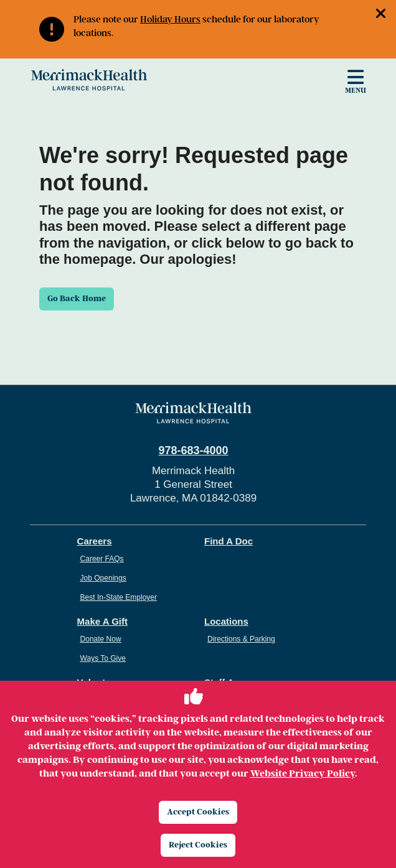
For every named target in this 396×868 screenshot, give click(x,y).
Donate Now (101, 639)
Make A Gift (102, 621)
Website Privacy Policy (303, 773)
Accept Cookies (198, 812)
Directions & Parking (241, 639)
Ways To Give (103, 658)
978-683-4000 (193, 450)
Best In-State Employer (119, 597)
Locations (226, 621)
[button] (386, 15)
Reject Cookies (198, 845)
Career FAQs (102, 559)
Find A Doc (229, 541)
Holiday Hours (170, 19)
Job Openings (103, 578)
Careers (95, 541)
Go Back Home (77, 298)
